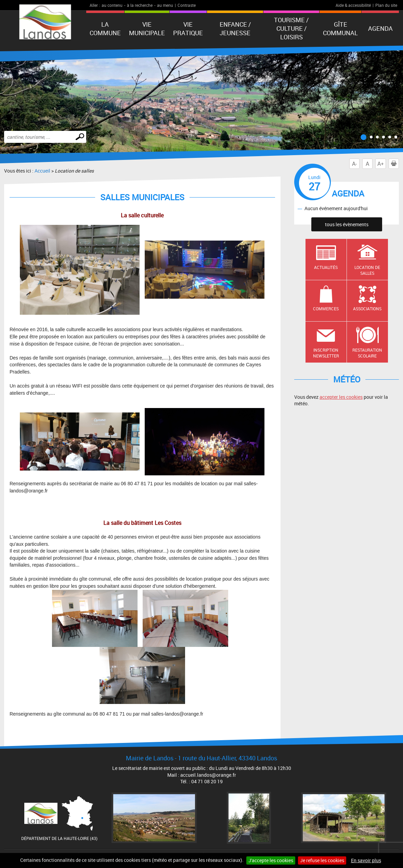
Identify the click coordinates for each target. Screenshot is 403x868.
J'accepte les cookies (271, 860)
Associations (367, 309)
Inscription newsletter (326, 353)
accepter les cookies (341, 397)
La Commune (105, 29)
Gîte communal (340, 29)
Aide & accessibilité (353, 5)
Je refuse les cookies (322, 860)
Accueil (42, 171)
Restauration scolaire (367, 353)
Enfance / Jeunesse (235, 29)
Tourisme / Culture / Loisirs (291, 28)
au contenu (112, 5)
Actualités (326, 267)
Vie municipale (147, 29)
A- (354, 164)
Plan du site (386, 5)
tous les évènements (347, 224)
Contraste (187, 5)
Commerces (326, 309)
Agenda (380, 28)
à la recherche (140, 5)
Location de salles (367, 270)
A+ (381, 164)
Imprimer (395, 164)
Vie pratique (188, 29)
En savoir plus (366, 860)
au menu (165, 5)
